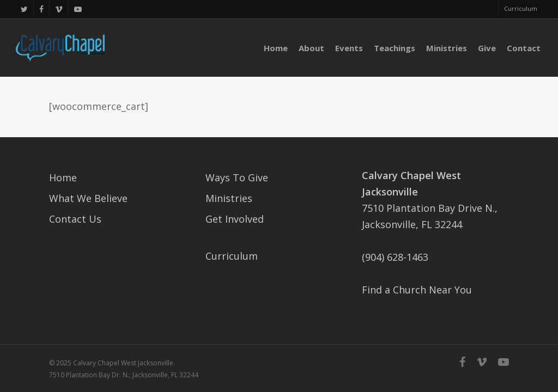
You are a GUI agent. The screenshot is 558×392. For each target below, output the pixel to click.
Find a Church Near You (417, 290)
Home (63, 177)
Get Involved (235, 219)
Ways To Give (237, 177)
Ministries (229, 198)
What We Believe (88, 198)
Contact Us (75, 219)
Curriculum (232, 256)
